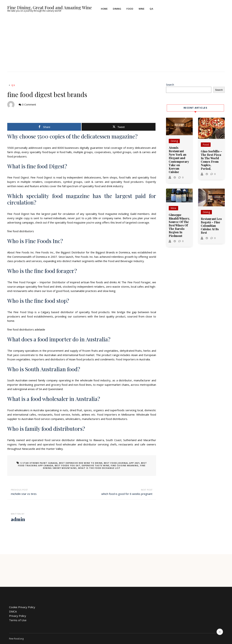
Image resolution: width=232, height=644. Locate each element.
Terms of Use (18, 620)
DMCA (13, 611)
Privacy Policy (18, 616)
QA (152, 9)
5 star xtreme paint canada (39, 463)
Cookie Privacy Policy (22, 607)
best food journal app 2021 (122, 463)
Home (104, 9)
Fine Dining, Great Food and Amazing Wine (50, 8)
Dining (117, 9)
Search (170, 85)
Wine (142, 9)
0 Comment (29, 105)
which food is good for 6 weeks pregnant (127, 494)
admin (18, 519)
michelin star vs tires (24, 494)
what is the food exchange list (99, 468)
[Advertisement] (116, 45)
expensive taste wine (96, 465)
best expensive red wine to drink (81, 463)
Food (130, 9)
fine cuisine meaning (125, 465)
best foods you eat (68, 465)
